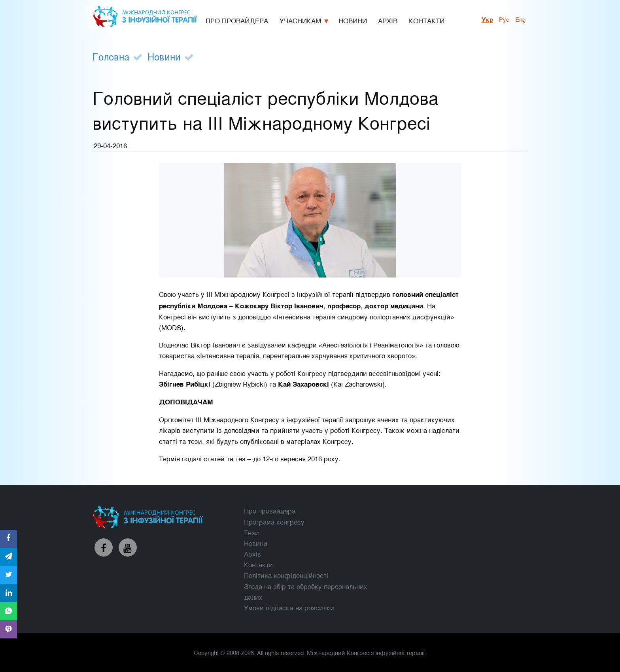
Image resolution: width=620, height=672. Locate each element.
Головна (111, 56)
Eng (520, 19)
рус (504, 19)
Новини (164, 56)
